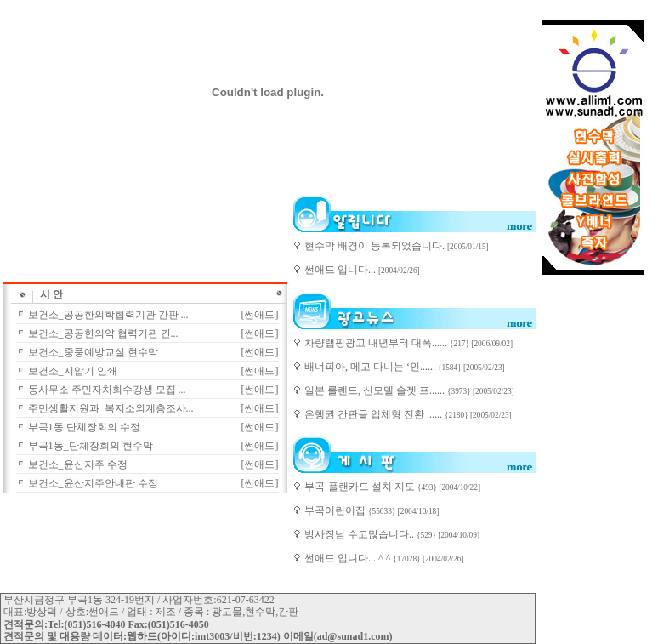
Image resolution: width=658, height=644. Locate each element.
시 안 (51, 294)
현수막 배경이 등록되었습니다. (376, 246)
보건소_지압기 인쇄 (73, 371)
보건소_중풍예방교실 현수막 (93, 352)
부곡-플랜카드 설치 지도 (361, 487)
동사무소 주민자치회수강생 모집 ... (107, 390)
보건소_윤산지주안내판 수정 (93, 483)
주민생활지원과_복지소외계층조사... (111, 408)
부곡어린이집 (336, 510)
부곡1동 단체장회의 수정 (84, 427)
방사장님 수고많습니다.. (360, 534)
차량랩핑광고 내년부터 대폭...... (377, 343)
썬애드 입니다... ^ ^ (349, 558)
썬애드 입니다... (341, 270)
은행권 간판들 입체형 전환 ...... (374, 414)
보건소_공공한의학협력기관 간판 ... (108, 315)
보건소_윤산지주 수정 (78, 464)
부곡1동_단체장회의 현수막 (91, 446)
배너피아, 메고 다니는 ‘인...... (371, 367)
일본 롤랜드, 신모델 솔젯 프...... (376, 390)
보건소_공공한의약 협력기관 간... (103, 333)
